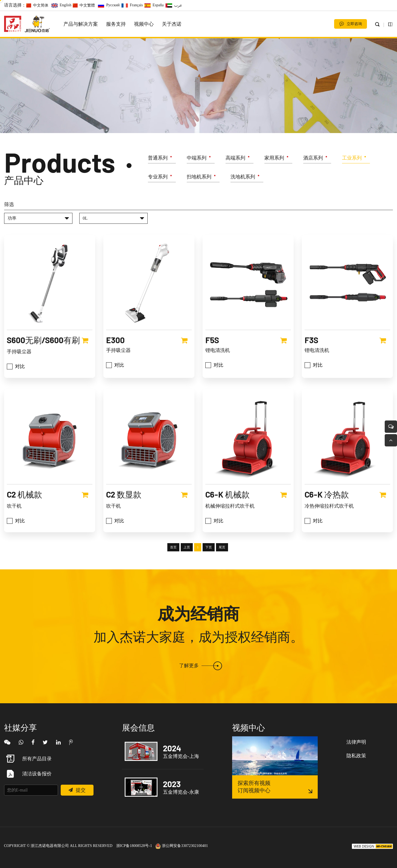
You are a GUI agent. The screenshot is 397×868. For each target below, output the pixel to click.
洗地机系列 (243, 178)
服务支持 (116, 24)
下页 (209, 570)
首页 (173, 570)
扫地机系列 (199, 178)
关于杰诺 (172, 24)
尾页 (222, 570)
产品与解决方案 (81, 24)
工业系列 (352, 159)
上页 (187, 570)
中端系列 (197, 159)
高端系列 (235, 159)
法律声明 (356, 742)
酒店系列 (313, 159)
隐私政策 (356, 756)
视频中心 (144, 24)
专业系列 (158, 178)
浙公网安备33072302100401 (182, 846)
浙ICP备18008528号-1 (134, 846)
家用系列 (274, 159)
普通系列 (158, 159)
